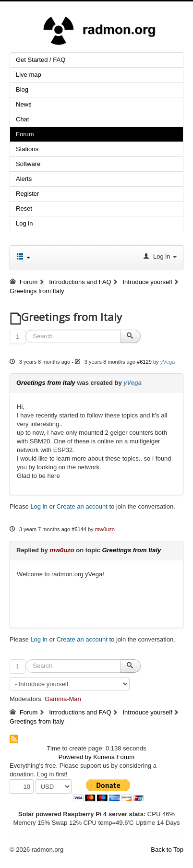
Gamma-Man (63, 699)
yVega (168, 362)
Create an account (82, 506)
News (24, 104)
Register (27, 194)
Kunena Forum (114, 757)
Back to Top (167, 850)
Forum (25, 134)
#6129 (144, 362)
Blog (22, 89)
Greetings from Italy (46, 383)
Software (28, 164)
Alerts (24, 179)
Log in (24, 223)
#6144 (79, 529)
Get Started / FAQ (41, 60)
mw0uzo (105, 529)
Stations (27, 149)
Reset (24, 208)
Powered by (75, 757)
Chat (22, 119)
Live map (29, 75)
